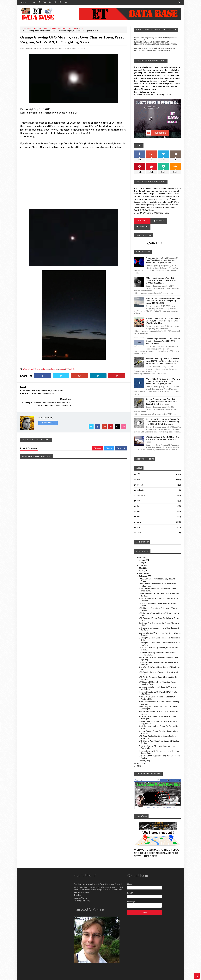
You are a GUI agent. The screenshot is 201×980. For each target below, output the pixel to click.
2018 (139, 760)
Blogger (97, 436)
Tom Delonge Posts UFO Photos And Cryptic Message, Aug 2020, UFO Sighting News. (163, 335)
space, (74, 48)
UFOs (81, 28)
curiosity (140, 484)
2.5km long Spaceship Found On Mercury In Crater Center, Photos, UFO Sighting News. (161, 274)
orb (138, 521)
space (69, 28)
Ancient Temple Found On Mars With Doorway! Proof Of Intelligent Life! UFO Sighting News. (163, 315)
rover (139, 526)
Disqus (109, 436)
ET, (48, 48)
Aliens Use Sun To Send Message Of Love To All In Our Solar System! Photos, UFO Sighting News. (162, 254)
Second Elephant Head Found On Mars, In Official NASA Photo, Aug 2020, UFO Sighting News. (161, 395)
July (141, 557)
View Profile (48, 411)
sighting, (58, 48)
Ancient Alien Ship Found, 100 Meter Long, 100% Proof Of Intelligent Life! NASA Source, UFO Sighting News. (162, 355)
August (143, 554)
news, (52, 48)
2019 (139, 757)
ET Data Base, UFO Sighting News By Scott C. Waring (39, 978)
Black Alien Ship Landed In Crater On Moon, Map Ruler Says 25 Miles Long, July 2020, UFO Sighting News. (162, 416)
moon (139, 505)
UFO (75, 28)
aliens (36, 28)
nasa (139, 511)
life (138, 500)
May (141, 562)
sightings (61, 28)
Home (24, 2)
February (143, 570)
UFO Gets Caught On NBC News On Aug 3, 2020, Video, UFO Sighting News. (162, 433)
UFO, (79, 48)
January (143, 755)
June (141, 559)
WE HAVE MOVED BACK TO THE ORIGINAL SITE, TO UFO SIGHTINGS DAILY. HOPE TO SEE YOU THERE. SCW (157, 847)
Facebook (121, 436)
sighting (53, 28)
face (138, 495)
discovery (141, 489)
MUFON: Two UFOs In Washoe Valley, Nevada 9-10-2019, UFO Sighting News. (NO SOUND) (163, 295)
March (142, 567)
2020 (139, 551)
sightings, (67, 48)
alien (30, 28)
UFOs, (83, 48)
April (142, 565)
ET (41, 28)
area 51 (140, 479)
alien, (39, 48)
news (46, 28)
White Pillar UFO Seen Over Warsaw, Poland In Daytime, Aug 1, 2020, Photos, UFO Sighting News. (163, 375)
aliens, (44, 48)
